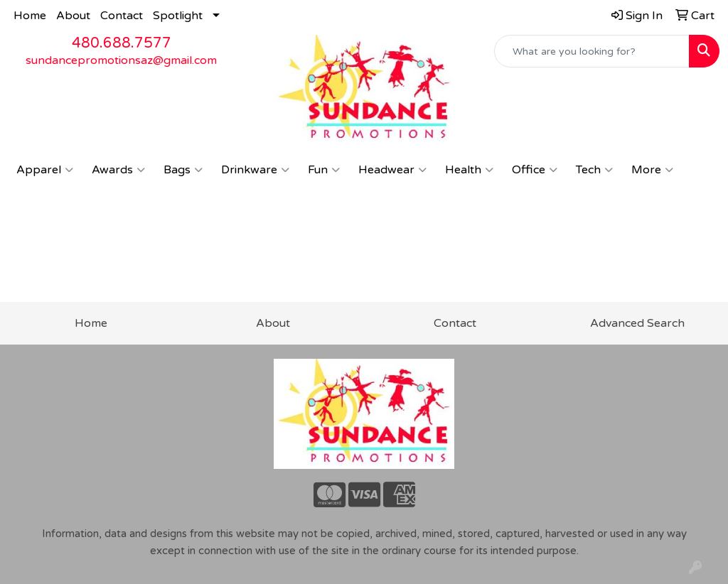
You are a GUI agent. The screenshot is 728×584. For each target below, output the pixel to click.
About (73, 16)
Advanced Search (637, 323)
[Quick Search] (592, 51)
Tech (594, 170)
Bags (183, 170)
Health (469, 170)
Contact (122, 16)
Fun (324, 170)
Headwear (392, 170)
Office (535, 170)
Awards (118, 170)
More (652, 170)
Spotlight (178, 16)
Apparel (45, 170)
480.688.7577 (122, 43)
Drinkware (255, 170)
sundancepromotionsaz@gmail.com (121, 60)
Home (30, 16)
